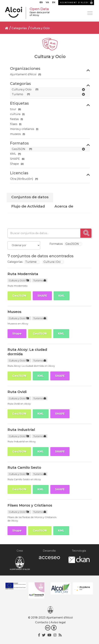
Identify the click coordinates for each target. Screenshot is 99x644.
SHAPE (42, 296)
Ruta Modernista (23, 274)
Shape (17, 334)
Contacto (42, 622)
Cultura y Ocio (40, 28)
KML (62, 296)
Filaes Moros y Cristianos (30, 505)
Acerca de (64, 206)
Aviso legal (58, 622)
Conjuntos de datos (30, 197)
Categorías (19, 28)
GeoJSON (19, 296)
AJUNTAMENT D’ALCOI (74, 2)
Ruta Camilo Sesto (24, 468)
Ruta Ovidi (17, 392)
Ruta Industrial (21, 430)
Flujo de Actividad (28, 206)
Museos (14, 312)
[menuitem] (41, 3)
